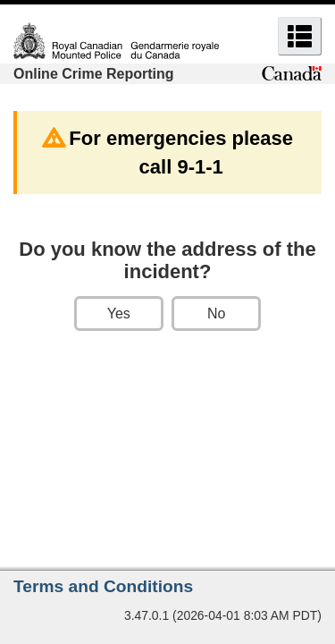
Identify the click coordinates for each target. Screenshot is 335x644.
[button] (300, 36)
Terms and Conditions (103, 586)
